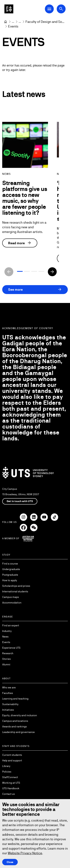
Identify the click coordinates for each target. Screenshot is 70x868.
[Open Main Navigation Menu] (49, 9)
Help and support (12, 760)
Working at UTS (11, 783)
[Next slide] (52, 272)
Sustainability (10, 704)
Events (6, 642)
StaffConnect (10, 777)
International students (15, 591)
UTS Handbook (11, 788)
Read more (20, 243)
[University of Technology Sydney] (6, 22)
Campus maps (11, 597)
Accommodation (12, 603)
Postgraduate (10, 575)
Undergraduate (11, 569)
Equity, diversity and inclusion (20, 715)
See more (35, 290)
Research (8, 653)
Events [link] (13, 26)
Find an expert (11, 625)
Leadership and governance (18, 732)
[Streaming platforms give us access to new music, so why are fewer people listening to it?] (25, 145)
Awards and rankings (14, 726)
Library (6, 766)
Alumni (6, 664)
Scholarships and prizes (16, 586)
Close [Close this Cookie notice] (10, 862)
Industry (7, 631)
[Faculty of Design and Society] (45, 22)
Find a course (10, 564)
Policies (7, 772)
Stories (6, 659)
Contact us (8, 794)
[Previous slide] (9, 272)
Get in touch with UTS (20, 501)
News (5, 637)
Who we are (9, 687)
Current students (12, 755)
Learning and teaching (15, 699)
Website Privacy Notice (25, 853)
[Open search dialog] (61, 9)
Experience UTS (11, 648)
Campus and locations (15, 721)
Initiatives (8, 710)
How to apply (10, 580)
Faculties (8, 693)
